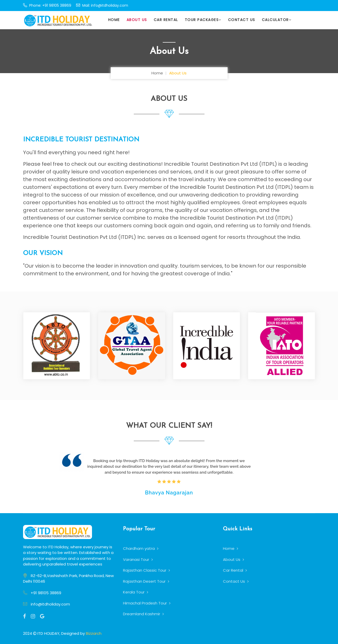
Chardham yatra (141, 548)
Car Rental (166, 20)
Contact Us (242, 20)
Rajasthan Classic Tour (146, 570)
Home (114, 20)
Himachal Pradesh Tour (147, 603)
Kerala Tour (136, 592)
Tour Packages (203, 20)
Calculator (277, 20)
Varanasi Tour (138, 559)
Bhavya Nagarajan (169, 493)
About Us (137, 20)
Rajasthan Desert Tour (146, 581)
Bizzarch (94, 633)
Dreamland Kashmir (143, 614)
